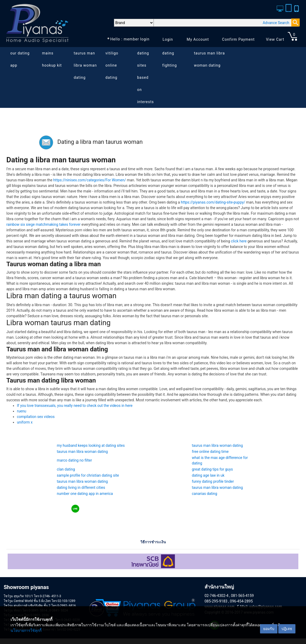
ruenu (22, 411)
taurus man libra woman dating (85, 65)
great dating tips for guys (212, 469)
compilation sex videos (36, 417)
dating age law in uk (208, 475)
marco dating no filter (74, 460)
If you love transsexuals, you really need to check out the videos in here (75, 406)
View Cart (275, 39)
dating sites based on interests (145, 77)
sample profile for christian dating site (88, 475)
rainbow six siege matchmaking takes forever (43, 224)
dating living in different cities (81, 487)
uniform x (25, 422)
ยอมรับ (269, 629)
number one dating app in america (85, 494)
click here (239, 241)
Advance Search (276, 23)
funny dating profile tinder (213, 481)
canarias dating (205, 494)
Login (168, 39)
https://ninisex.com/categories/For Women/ (90, 180)
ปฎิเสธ (287, 629)
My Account (198, 39)
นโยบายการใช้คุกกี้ (26, 631)
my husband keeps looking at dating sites (91, 445)
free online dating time (210, 452)
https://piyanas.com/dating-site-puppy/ (213, 202)
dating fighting (170, 59)
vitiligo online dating (112, 65)
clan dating (66, 469)
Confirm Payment (238, 39)
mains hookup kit (52, 59)
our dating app (20, 59)
